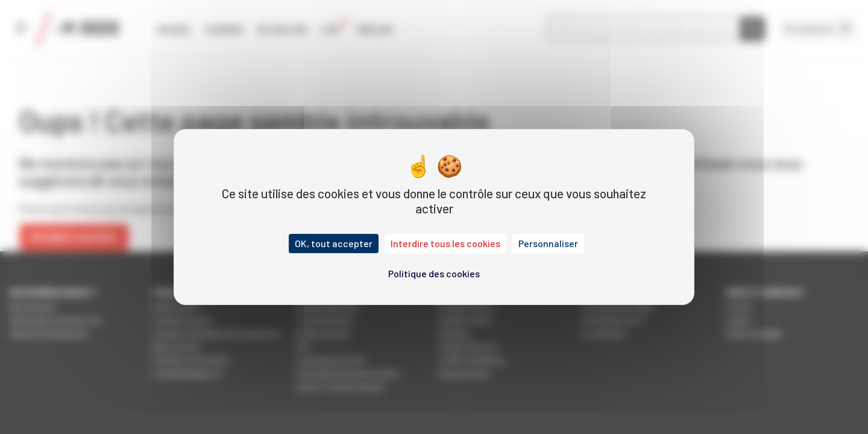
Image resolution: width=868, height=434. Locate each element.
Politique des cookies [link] (434, 273)
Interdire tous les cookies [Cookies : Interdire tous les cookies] (445, 243)
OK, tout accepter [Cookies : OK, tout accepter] (334, 243)
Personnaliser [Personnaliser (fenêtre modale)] (548, 243)
